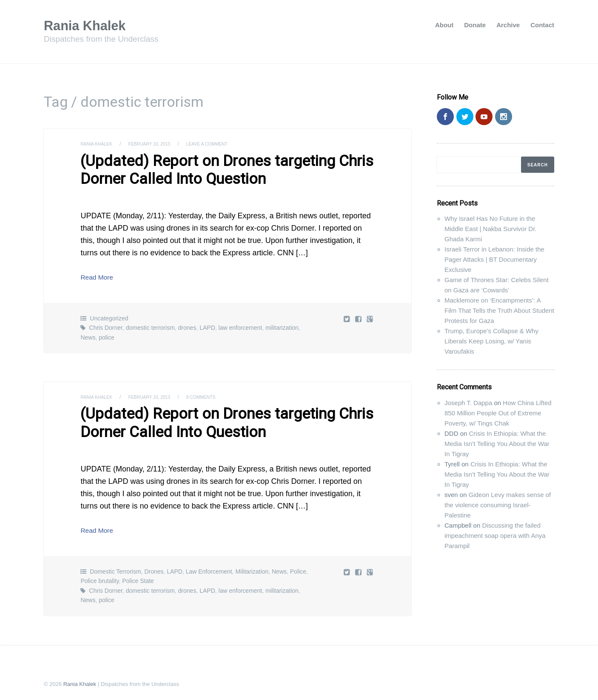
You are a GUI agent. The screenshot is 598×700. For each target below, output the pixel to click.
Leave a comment (222, 144)
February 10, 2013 (158, 144)
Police (298, 565)
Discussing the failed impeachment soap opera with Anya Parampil (495, 536)
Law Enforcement (209, 565)
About (444, 25)
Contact (542, 25)
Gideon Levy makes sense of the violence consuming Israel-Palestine (498, 505)
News (88, 334)
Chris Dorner (106, 324)
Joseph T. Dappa (468, 403)
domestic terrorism (150, 324)
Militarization (252, 565)
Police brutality (100, 574)
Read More (99, 274)
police (107, 334)
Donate (475, 25)
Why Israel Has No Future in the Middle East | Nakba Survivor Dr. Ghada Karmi (490, 229)
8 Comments (215, 394)
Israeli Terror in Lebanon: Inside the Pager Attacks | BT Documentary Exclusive (494, 259)
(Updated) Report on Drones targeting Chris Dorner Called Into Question (208, 168)
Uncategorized (109, 315)
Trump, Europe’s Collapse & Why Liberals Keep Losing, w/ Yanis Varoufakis (491, 341)
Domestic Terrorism (115, 565)
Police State (138, 574)
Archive (508, 25)
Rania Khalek (89, 25)
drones (187, 324)
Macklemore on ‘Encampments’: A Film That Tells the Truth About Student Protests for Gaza (499, 310)
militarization (282, 324)
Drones (154, 565)
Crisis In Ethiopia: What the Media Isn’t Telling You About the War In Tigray (497, 444)
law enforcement (241, 324)
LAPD (207, 324)
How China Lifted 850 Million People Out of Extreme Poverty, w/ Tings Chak (498, 413)
